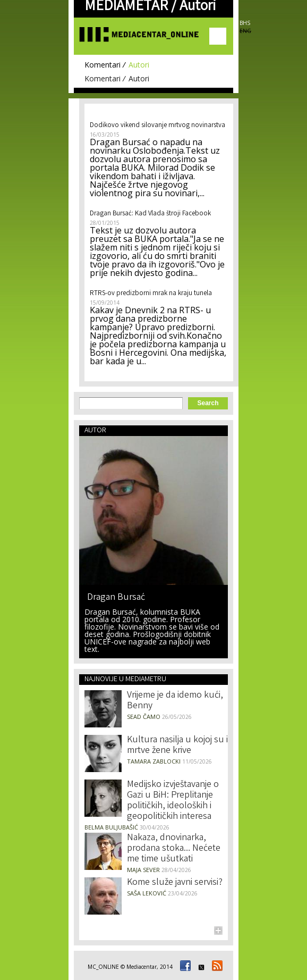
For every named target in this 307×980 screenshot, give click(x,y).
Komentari (103, 65)
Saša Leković (147, 893)
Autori (139, 65)
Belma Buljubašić (111, 827)
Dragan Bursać (116, 597)
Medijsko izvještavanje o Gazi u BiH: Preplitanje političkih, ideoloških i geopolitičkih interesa (173, 801)
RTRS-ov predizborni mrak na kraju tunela (151, 294)
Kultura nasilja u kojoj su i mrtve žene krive (177, 746)
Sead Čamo (144, 717)
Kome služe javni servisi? (175, 883)
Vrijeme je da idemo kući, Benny (175, 701)
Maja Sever (143, 870)
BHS (245, 23)
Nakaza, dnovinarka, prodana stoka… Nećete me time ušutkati (174, 849)
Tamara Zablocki (154, 761)
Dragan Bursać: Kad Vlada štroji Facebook (150, 214)
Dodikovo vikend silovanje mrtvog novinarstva (157, 126)
